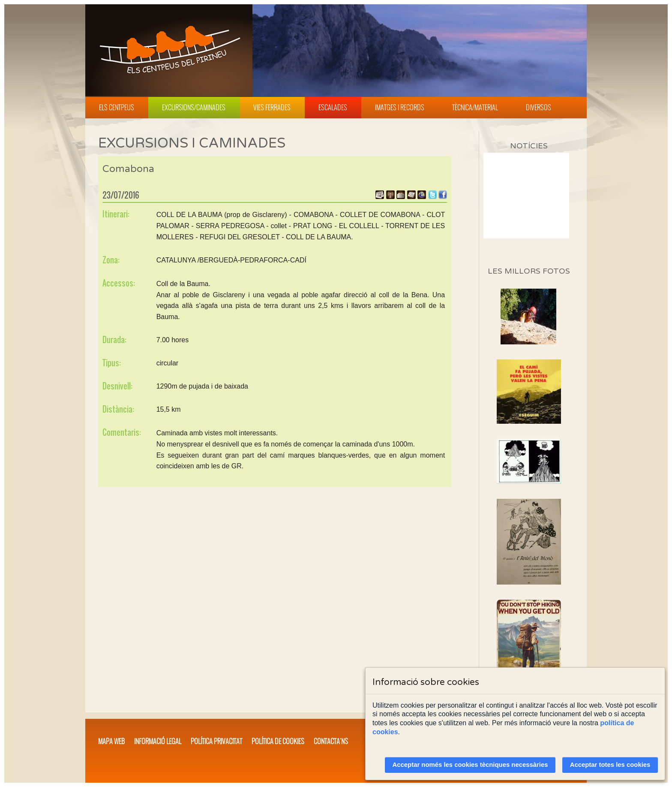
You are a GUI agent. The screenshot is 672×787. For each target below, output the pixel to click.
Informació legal (158, 741)
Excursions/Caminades (194, 107)
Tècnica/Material (475, 107)
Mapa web (111, 741)
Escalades (333, 107)
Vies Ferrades (272, 107)
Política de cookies (278, 741)
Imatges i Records (400, 107)
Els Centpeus (117, 107)
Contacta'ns (331, 741)
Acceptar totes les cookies (610, 765)
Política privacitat (216, 741)
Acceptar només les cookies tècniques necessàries (470, 765)
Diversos (538, 107)
